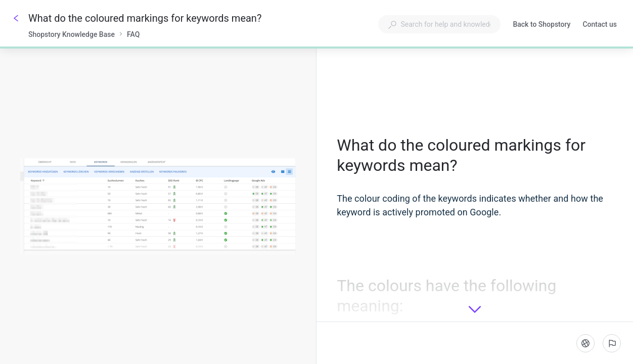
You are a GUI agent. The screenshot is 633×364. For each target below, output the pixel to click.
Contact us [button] (600, 24)
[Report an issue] (612, 343)
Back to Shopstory (541, 25)
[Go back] (16, 18)
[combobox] (439, 24)
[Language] (585, 343)
